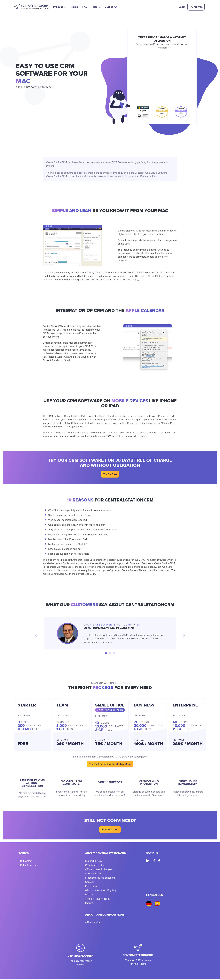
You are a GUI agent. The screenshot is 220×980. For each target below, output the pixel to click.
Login (182, 7)
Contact (89, 883)
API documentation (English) (100, 891)
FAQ (85, 7)
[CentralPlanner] (81, 955)
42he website (93, 923)
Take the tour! (110, 830)
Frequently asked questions (100, 878)
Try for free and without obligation (110, 765)
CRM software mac (29, 866)
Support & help (93, 862)
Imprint (89, 904)
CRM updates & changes (99, 870)
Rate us (89, 895)
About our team (94, 874)
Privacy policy (102, 899)
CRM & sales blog (95, 866)
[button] (59, 7)
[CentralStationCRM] (138, 955)
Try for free (196, 7)
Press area (91, 887)
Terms (88, 899)
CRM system (25, 862)
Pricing (74, 7)
